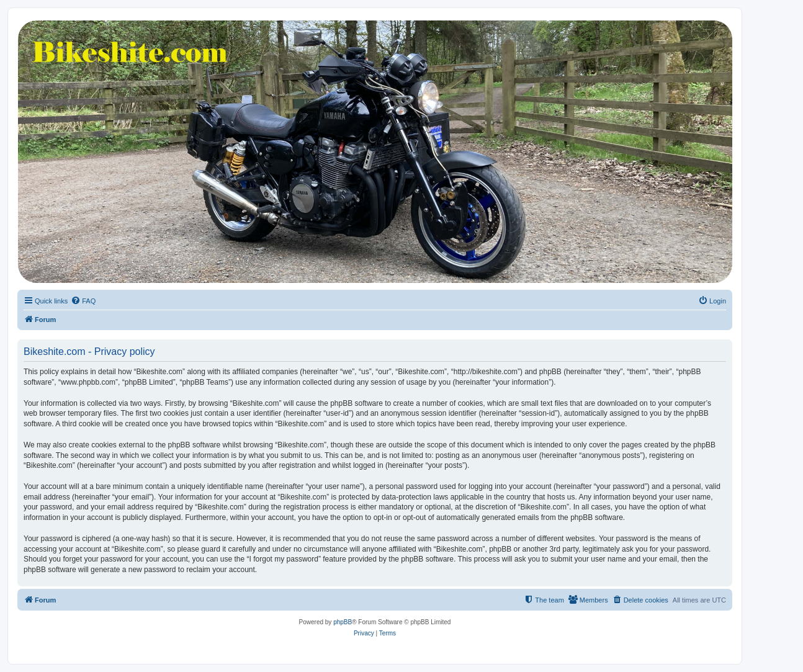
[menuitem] (83, 301)
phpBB (343, 622)
